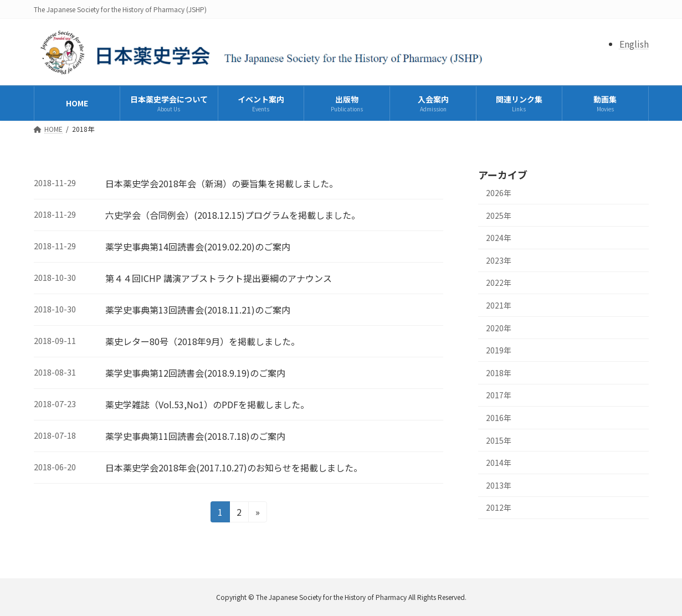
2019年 (499, 350)
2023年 (499, 260)
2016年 (499, 418)
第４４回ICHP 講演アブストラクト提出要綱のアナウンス (219, 278)
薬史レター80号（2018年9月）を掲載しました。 (202, 341)
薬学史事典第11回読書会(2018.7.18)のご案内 (195, 436)
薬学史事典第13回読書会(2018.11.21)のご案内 (198, 310)
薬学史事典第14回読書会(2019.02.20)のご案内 (198, 247)
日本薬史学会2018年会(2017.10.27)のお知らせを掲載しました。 (234, 468)
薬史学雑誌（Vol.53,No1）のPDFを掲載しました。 (207, 404)
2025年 (499, 215)
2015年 (499, 440)
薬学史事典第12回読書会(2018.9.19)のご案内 (195, 373)
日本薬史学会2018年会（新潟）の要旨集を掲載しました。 (222, 183)
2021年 (499, 305)
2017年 (499, 395)
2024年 (499, 238)
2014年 (499, 463)
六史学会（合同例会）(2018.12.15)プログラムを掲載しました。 (233, 215)
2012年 (499, 507)
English (634, 44)
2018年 (499, 373)
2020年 (499, 328)
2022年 (499, 283)
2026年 (499, 193)
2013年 (499, 485)
